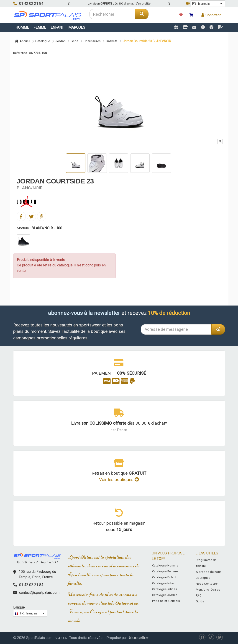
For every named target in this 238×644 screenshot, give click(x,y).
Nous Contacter (207, 584)
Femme (40, 27)
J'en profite (143, 4)
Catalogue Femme (165, 571)
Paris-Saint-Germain (166, 601)
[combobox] (112, 14)
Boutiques (203, 578)
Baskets (112, 41)
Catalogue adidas (165, 589)
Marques (77, 27)
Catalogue (43, 41)
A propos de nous (209, 572)
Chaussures (92, 41)
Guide (200, 601)
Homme (22, 27)
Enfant (57, 27)
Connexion (211, 15)
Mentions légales (208, 590)
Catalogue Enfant (164, 577)
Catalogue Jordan (165, 595)
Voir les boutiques (119, 480)
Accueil (22, 41)
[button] (208, 4)
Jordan (60, 41)
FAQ (199, 595)
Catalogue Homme (165, 565)
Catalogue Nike (163, 583)
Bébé (75, 41)
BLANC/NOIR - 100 (47, 228)
